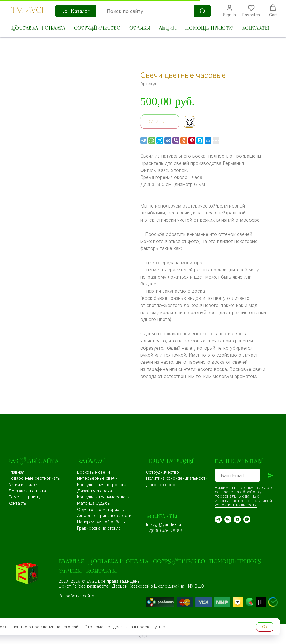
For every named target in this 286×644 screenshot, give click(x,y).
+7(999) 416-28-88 (164, 531)
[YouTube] (237, 519)
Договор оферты (163, 485)
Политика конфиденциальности (177, 478)
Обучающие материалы (101, 509)
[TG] (218, 519)
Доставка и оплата (38, 28)
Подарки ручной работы (101, 522)
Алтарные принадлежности (104, 515)
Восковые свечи (94, 472)
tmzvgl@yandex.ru (164, 524)
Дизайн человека (95, 491)
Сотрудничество (97, 28)
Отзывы (140, 28)
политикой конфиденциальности (243, 503)
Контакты (255, 28)
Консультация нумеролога (103, 497)
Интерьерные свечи (97, 478)
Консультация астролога (102, 485)
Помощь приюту (209, 28)
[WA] (247, 519)
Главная (16, 472)
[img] (189, 602)
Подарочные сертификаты (34, 478)
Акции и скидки (23, 485)
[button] (229, 11)
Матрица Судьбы (94, 503)
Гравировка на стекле (99, 528)
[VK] (228, 519)
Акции (168, 28)
